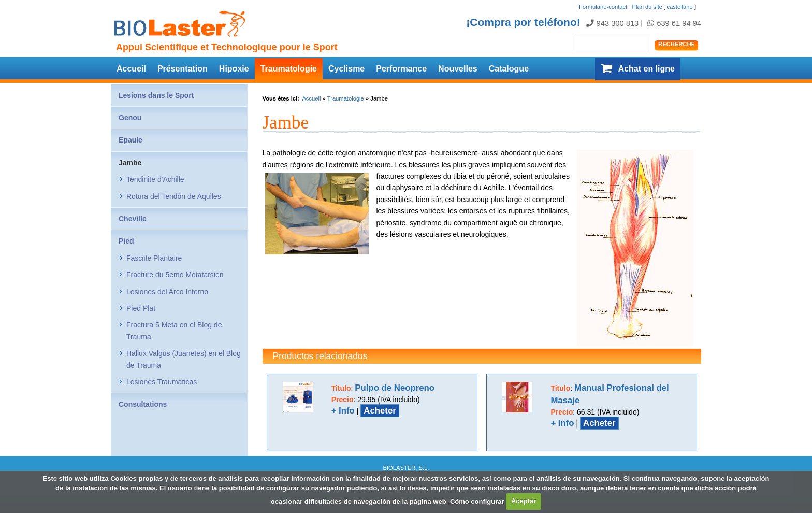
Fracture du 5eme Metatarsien (175, 275)
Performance (401, 69)
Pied (126, 241)
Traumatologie (289, 69)
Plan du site (647, 7)
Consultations (143, 404)
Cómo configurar (476, 501)
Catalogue (509, 69)
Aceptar (524, 501)
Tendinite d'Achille (155, 179)
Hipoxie (234, 69)
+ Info (343, 411)
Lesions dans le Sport (156, 95)
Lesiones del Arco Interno (167, 292)
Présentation (183, 69)
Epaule (130, 140)
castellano (679, 7)
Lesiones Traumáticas (162, 382)
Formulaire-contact (603, 7)
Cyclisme (346, 69)
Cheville (133, 219)
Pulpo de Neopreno (395, 388)
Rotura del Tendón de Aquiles (174, 196)
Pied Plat (141, 308)
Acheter (380, 411)
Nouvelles (458, 69)
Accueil (131, 69)
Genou (130, 118)
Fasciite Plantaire (154, 258)
